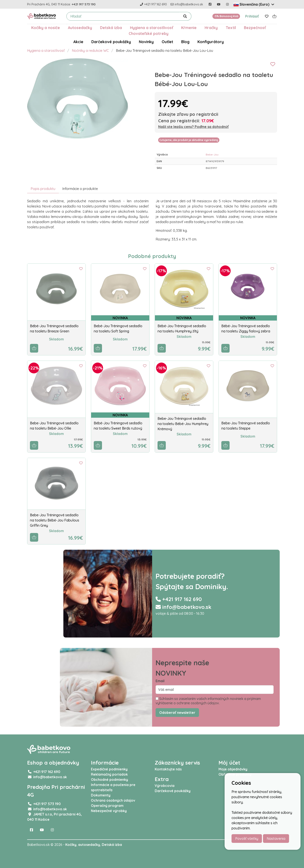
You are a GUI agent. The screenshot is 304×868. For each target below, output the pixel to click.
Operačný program (107, 806)
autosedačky (89, 845)
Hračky (211, 28)
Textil (231, 28)
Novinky (146, 42)
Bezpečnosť (255, 28)
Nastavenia (276, 839)
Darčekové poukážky (111, 42)
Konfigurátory (211, 42)
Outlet (167, 42)
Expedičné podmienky (109, 769)
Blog (185, 42)
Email (160, 681)
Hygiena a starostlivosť (152, 28)
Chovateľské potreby (149, 33)
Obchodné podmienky (109, 780)
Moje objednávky (233, 769)
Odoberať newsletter (177, 713)
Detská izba (111, 28)
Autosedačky (80, 28)
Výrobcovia (165, 786)
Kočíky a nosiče (46, 28)
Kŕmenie (189, 28)
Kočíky (71, 845)
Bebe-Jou (212, 154)
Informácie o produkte (80, 189)
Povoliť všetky (247, 839)
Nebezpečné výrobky (109, 811)
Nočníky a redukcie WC (90, 51)
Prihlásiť (252, 16)
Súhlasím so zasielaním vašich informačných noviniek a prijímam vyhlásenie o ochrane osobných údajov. (208, 701)
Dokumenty (101, 795)
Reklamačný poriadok (109, 774)
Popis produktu (43, 189)
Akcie (78, 42)
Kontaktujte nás (168, 769)
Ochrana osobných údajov (113, 800)
